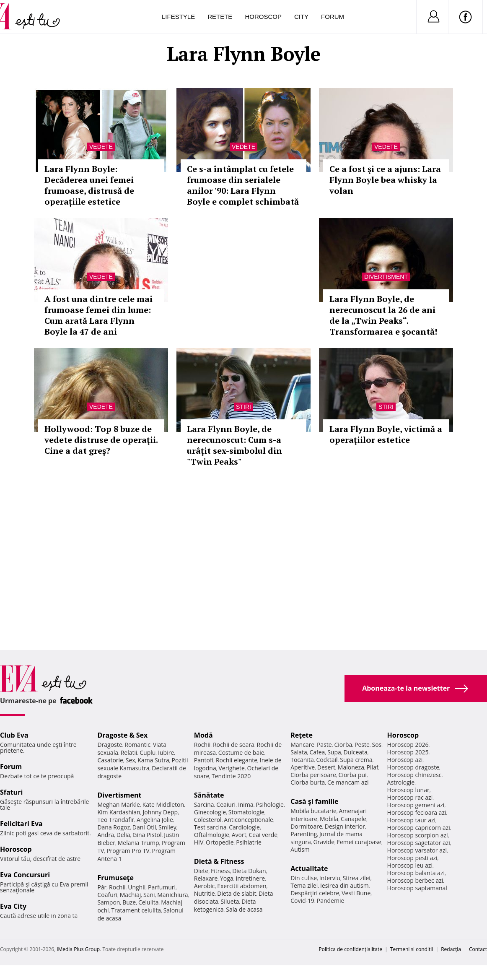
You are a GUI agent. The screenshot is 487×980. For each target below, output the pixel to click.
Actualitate (309, 868)
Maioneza (351, 767)
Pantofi (204, 760)
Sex (131, 760)
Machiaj (131, 895)
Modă (203, 735)
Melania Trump (139, 843)
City (301, 17)
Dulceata (355, 752)
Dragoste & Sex (122, 735)
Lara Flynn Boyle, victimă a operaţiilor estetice (386, 434)
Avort (239, 835)
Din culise (304, 878)
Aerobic (205, 886)
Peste (362, 745)
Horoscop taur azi (411, 820)
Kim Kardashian (119, 812)
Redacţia (451, 949)
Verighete (231, 768)
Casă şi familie (314, 801)
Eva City (13, 906)
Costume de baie (241, 753)
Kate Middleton (163, 805)
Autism (300, 849)
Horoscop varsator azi (417, 850)
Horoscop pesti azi (412, 858)
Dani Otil (144, 827)
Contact (478, 949)
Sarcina (204, 805)
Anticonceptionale (249, 820)
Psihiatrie (249, 842)
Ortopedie (220, 842)
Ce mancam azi (348, 782)
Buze (129, 902)
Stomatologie (246, 812)
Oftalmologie (212, 835)
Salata (299, 752)
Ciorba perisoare (313, 775)
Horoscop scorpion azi (418, 835)
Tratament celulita (136, 910)
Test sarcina (210, 827)
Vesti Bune (356, 893)
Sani (149, 895)
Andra (106, 835)
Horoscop (263, 17)
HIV (199, 842)
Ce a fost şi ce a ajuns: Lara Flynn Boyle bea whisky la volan (385, 180)
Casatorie (110, 760)
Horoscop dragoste (413, 767)
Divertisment (386, 277)
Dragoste (110, 745)
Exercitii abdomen (242, 886)
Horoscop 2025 (408, 752)
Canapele (354, 819)
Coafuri (107, 895)
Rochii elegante (237, 760)
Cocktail (327, 760)
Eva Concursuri (25, 875)
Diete (201, 871)
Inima (246, 805)
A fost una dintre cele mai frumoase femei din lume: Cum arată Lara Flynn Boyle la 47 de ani (98, 315)
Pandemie (331, 901)
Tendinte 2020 (231, 776)
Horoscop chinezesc (414, 775)
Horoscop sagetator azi (419, 843)
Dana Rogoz (114, 827)
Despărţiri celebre (315, 893)
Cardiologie (244, 827)
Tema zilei (304, 885)
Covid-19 (302, 901)
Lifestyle (178, 17)
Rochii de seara (234, 745)
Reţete (302, 735)
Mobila (329, 819)
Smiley (167, 827)
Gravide (324, 842)
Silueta (230, 901)
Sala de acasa (244, 909)
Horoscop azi (405, 760)
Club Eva (14, 735)
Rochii (117, 887)
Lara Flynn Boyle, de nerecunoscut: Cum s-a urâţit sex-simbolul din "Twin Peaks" (234, 445)
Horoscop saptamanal (417, 888)
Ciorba (343, 745)
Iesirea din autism (345, 885)
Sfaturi (11, 792)
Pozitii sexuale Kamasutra (142, 764)
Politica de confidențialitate (351, 949)
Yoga (227, 878)
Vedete (101, 147)
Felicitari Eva (21, 824)
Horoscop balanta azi (416, 873)
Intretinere (250, 878)
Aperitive (303, 767)
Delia (123, 835)
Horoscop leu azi (410, 865)
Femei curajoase (359, 842)
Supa (334, 752)
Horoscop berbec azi (415, 880)
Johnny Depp (160, 812)
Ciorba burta (308, 782)
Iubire (166, 753)
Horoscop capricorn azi (419, 828)
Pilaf (373, 767)
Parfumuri (162, 887)
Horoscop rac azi (410, 797)
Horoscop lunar (408, 790)
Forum (333, 17)
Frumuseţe (115, 878)
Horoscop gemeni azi (416, 805)
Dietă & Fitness (219, 861)
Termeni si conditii (412, 949)
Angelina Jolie (155, 820)
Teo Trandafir (116, 820)
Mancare (302, 745)
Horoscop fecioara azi (417, 812)
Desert (326, 767)
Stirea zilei (357, 878)
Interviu (330, 878)
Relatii (129, 753)
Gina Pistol (147, 835)
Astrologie (401, 782)
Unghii (137, 887)
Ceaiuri (226, 805)
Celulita (149, 902)
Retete (220, 17)
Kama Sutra (153, 760)
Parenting (304, 834)
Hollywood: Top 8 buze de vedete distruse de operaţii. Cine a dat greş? (101, 440)
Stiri (243, 407)
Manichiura (172, 895)
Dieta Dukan (249, 871)
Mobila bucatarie (313, 811)
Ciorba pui (353, 775)
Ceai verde (263, 835)
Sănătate (209, 795)
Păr (102, 887)
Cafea (317, 752)
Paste (324, 745)
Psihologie (270, 805)
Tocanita (302, 760)
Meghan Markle (119, 805)
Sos (377, 745)
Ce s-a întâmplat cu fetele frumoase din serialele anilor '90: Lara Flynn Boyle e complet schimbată (243, 185)
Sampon (109, 902)
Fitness (220, 871)
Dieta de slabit (237, 893)
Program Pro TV (128, 851)
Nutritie (205, 893)
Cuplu (148, 753)
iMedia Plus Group (78, 949)
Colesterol (208, 820)
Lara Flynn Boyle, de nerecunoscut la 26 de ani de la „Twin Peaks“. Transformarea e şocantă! (383, 315)
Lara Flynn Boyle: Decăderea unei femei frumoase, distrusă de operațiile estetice (89, 185)
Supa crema (356, 760)
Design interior (345, 826)
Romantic (137, 745)
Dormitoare (306, 826)
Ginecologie (210, 812)
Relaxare (206, 878)
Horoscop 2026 (408, 745)
